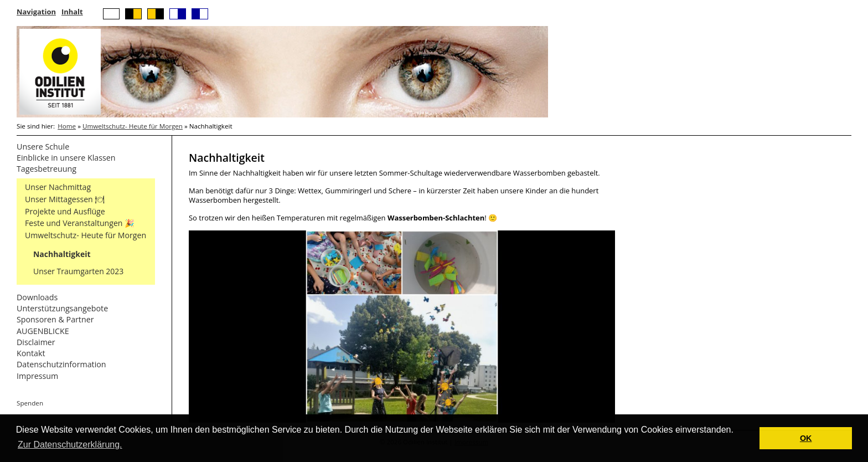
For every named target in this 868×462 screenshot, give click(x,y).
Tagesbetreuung (46, 169)
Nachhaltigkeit (62, 254)
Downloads (37, 297)
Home (67, 126)
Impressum (37, 376)
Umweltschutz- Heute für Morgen (133, 126)
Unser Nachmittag (58, 187)
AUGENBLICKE (43, 331)
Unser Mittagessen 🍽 (65, 199)
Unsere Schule (43, 147)
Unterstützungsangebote (62, 308)
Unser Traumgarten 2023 (78, 271)
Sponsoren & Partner (55, 319)
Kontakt (31, 353)
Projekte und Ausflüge (65, 211)
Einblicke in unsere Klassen (66, 158)
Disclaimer (36, 342)
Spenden (30, 403)
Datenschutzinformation (61, 364)
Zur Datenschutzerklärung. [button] (70, 445)
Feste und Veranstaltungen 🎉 (80, 223)
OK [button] (806, 438)
